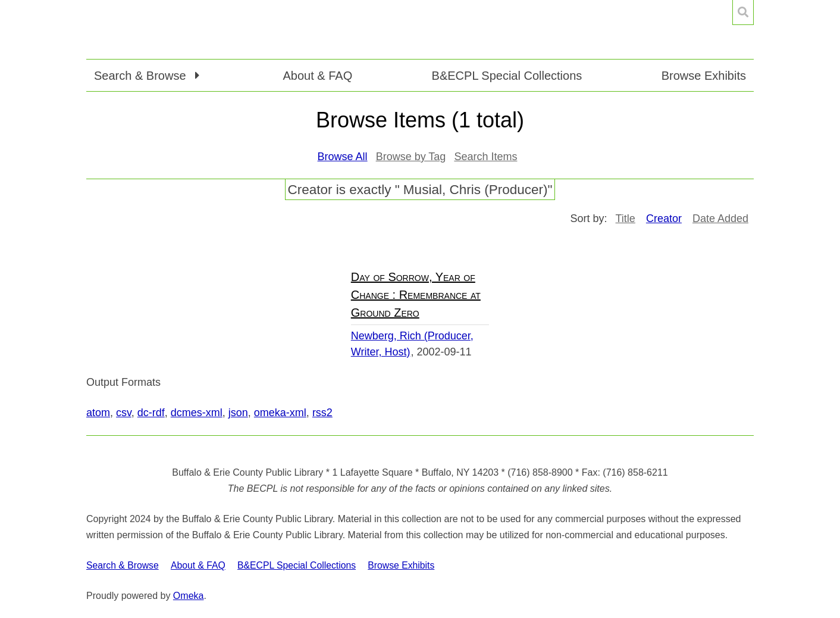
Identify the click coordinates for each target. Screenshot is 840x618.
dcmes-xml (197, 413)
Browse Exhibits (704, 76)
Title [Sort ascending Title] (626, 219)
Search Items (485, 157)
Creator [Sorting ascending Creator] (664, 219)
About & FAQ (317, 76)
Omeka (189, 596)
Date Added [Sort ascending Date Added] (720, 219)
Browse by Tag (411, 157)
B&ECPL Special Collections (507, 76)
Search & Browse (123, 565)
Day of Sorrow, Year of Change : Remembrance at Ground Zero (416, 295)
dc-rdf (151, 413)
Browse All (343, 157)
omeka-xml (280, 413)
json (238, 413)
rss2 (322, 413)
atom (98, 413)
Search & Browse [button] (142, 76)
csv (124, 413)
